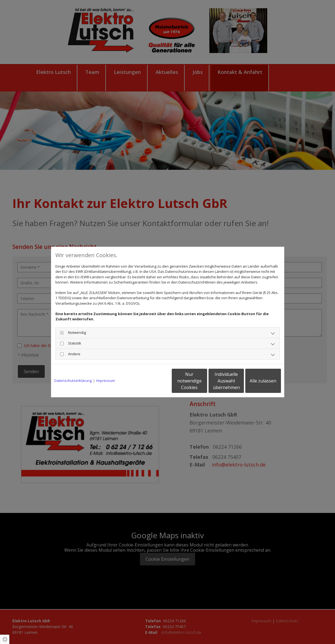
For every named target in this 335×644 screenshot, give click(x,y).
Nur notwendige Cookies (151, 381)
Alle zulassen (256, 381)
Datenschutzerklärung (73, 381)
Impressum (106, 381)
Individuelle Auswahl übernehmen (203, 381)
